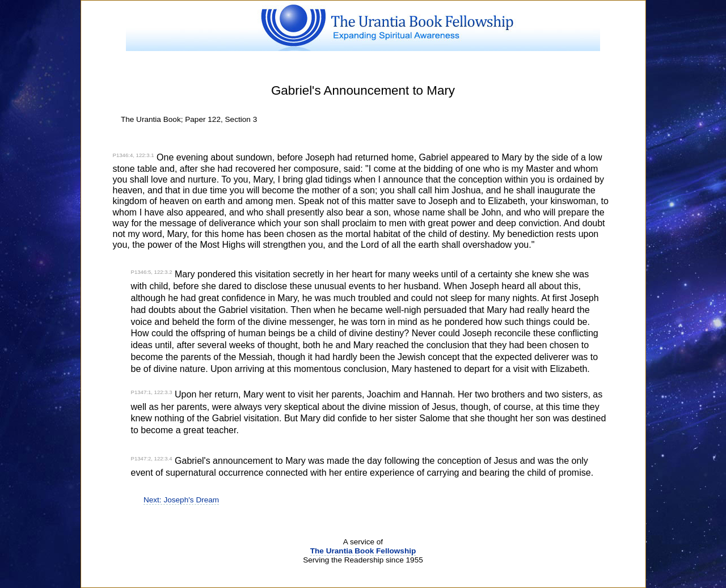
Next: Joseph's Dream (181, 500)
